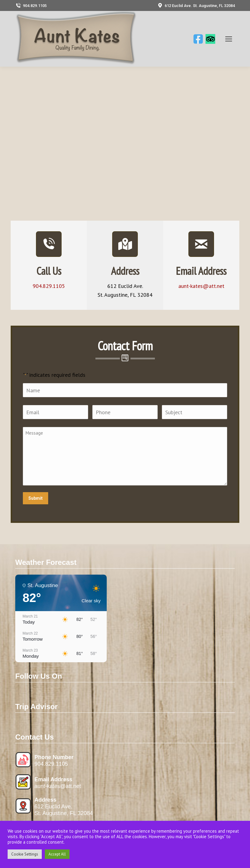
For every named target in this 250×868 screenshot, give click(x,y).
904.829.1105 (31, 6)
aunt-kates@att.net (58, 786)
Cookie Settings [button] (25, 854)
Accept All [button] (57, 854)
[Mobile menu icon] (229, 39)
